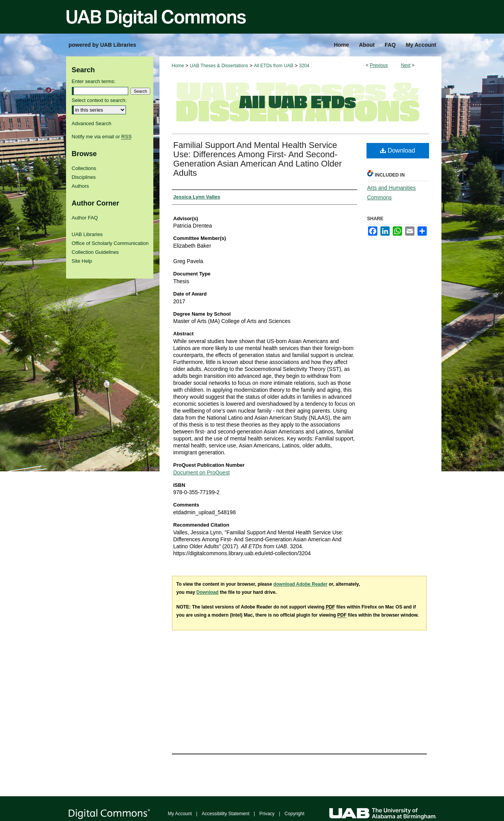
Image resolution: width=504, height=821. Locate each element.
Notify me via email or (102, 137)
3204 (304, 66)
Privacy (267, 814)
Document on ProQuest (202, 473)
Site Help (82, 261)
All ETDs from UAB (273, 66)
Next (406, 65)
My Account (180, 814)
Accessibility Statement (225, 814)
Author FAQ (85, 218)
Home (178, 66)
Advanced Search (92, 123)
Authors (81, 186)
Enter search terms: (94, 81)
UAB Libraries (87, 234)
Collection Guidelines (95, 252)
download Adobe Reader (300, 584)
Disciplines (84, 177)
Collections (84, 168)
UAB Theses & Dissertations (219, 66)
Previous (379, 65)
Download (398, 150)
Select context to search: (99, 100)
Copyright (294, 814)
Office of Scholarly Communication (110, 243)
